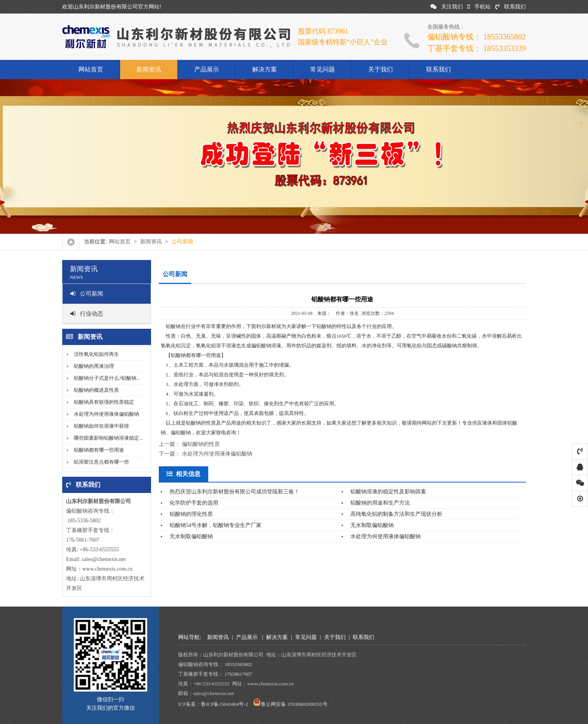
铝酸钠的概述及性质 (96, 390)
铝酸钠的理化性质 (191, 514)
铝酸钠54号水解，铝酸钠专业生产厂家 (216, 525)
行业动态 (87, 314)
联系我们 (511, 7)
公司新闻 (87, 294)
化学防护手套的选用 (194, 503)
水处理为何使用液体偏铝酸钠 (106, 414)
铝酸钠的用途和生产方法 (380, 503)
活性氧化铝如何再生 (96, 354)
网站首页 (91, 69)
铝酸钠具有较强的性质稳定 (104, 402)
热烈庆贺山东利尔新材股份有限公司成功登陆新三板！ (235, 492)
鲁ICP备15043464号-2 (224, 704)
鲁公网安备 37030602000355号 (294, 704)
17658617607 (238, 674)
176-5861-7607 (83, 540)
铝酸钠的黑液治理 (94, 366)
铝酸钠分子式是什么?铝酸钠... (107, 378)
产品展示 (207, 69)
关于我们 (381, 69)
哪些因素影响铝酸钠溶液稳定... (108, 438)
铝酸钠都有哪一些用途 (99, 450)
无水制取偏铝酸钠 (372, 525)
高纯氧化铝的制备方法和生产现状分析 (396, 514)
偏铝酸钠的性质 (201, 444)
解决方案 (265, 69)
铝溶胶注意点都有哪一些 (101, 462)
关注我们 (447, 7)
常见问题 (323, 69)
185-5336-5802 (83, 521)
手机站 (479, 7)
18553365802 (238, 664)
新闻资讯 (149, 69)
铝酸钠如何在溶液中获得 (101, 426)
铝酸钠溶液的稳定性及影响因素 (388, 492)
